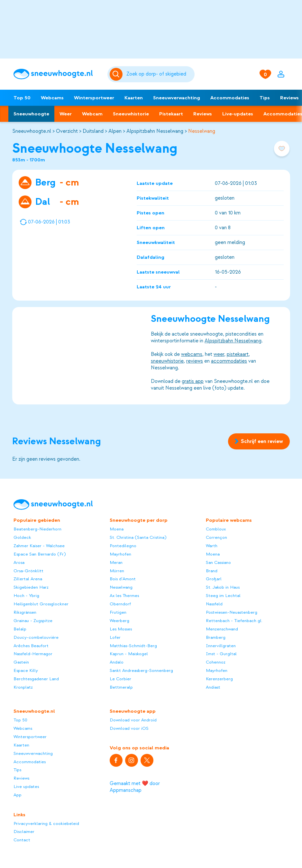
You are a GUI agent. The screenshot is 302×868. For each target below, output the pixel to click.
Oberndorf (120, 604)
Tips (265, 98)
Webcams (52, 98)
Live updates (26, 787)
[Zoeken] (160, 74)
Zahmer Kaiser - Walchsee (39, 546)
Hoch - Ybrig (26, 596)
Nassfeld (214, 604)
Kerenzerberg (219, 679)
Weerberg (119, 621)
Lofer (115, 637)
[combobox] (160, 74)
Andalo (117, 662)
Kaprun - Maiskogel (129, 654)
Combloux (216, 529)
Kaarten (134, 98)
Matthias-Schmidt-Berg (133, 646)
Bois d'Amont (123, 579)
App (18, 795)
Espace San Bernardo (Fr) (40, 554)
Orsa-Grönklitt (28, 571)
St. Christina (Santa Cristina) (138, 537)
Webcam (92, 114)
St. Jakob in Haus (223, 587)
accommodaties (229, 361)
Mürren (117, 571)
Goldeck (22, 537)
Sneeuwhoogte (31, 114)
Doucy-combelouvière (36, 637)
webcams (192, 354)
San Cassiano (218, 562)
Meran (116, 562)
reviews (195, 361)
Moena (117, 529)
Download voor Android (133, 720)
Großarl (214, 579)
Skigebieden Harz (31, 587)
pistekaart (238, 354)
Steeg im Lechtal (223, 596)
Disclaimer (24, 832)
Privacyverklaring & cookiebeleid (46, 823)
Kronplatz (23, 687)
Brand (212, 571)
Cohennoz (216, 662)
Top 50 (22, 98)
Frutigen (118, 612)
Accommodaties (230, 98)
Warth (212, 546)
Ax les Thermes (124, 596)
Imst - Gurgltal (221, 654)
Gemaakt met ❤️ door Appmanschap (135, 787)
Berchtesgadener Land (36, 679)
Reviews (203, 114)
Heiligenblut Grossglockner (41, 604)
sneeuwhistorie (167, 361)
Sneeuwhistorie (131, 114)
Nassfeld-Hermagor (33, 654)
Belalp (20, 629)
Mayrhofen (120, 554)
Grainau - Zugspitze (33, 621)
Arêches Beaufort (31, 646)
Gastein (21, 662)
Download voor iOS (129, 728)
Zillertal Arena (28, 579)
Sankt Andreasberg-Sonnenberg (141, 670)
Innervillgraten (221, 646)
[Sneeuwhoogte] (57, 74)
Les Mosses (121, 629)
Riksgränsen (25, 612)
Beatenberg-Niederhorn (37, 529)
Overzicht (67, 131)
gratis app (193, 381)
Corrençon (216, 537)
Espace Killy (26, 670)
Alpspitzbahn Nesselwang (155, 131)
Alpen (115, 131)
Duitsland (93, 131)
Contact (22, 840)
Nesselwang (202, 131)
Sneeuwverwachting (177, 98)
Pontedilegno (123, 546)
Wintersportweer (94, 98)
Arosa (19, 562)
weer (219, 354)
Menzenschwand (222, 629)
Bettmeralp (121, 687)
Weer (66, 114)
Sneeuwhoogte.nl (32, 131)
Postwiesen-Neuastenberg (232, 612)
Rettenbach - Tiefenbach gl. (234, 621)
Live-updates (238, 114)
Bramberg (216, 637)
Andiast (213, 687)
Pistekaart (171, 114)
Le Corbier (120, 679)
